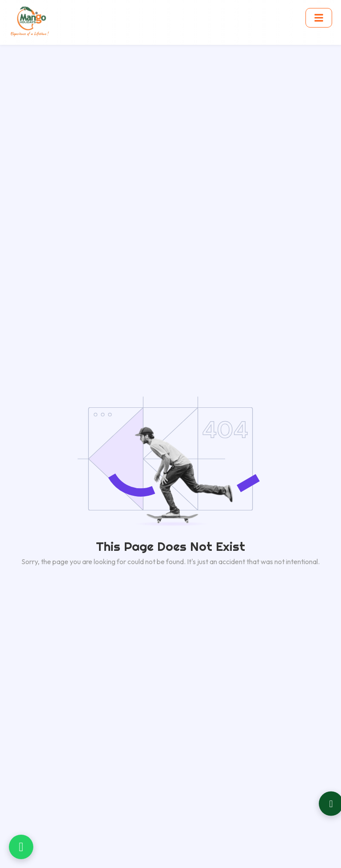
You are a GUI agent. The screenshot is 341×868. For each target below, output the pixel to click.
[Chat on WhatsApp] (21, 847)
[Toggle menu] (319, 18)
